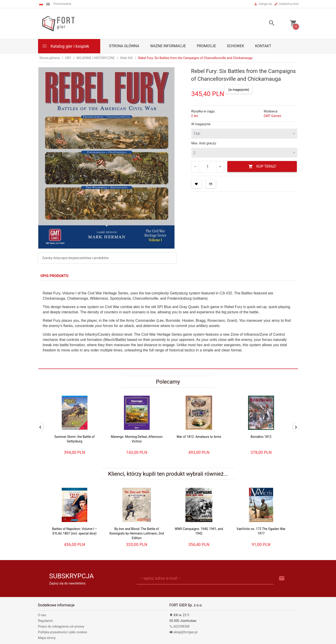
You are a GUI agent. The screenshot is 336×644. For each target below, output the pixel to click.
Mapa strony (47, 638)
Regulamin (46, 621)
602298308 (180, 626)
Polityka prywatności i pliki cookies (63, 632)
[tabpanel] (168, 325)
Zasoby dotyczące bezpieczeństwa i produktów (76, 258)
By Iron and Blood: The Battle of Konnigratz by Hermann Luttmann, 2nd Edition (137, 533)
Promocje (206, 46)
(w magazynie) (239, 90)
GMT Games (272, 116)
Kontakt (263, 46)
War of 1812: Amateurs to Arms (199, 437)
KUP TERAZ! (262, 167)
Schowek (236, 46)
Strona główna (124, 46)
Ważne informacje (168, 46)
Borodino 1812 (261, 437)
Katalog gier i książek (65, 46)
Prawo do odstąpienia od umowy (61, 626)
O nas (42, 615)
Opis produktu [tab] (55, 276)
